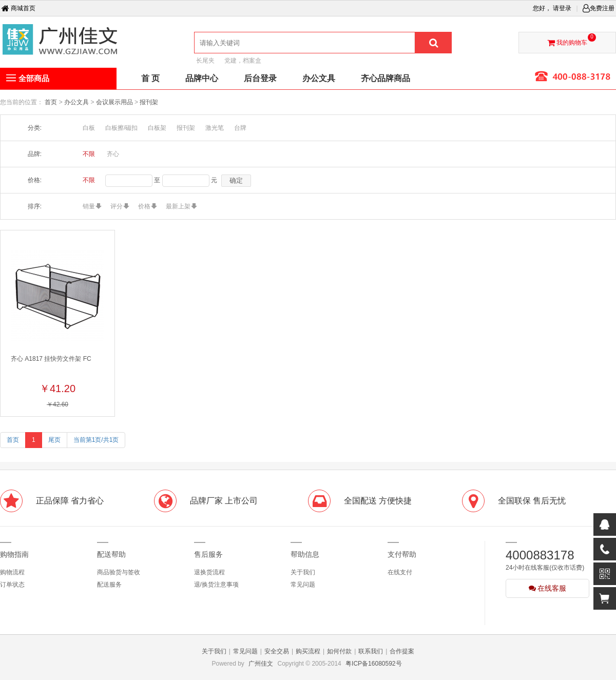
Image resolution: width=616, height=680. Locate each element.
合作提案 (402, 651)
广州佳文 (261, 664)
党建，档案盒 (243, 61)
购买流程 (308, 651)
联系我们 (371, 651)
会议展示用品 (115, 102)
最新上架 (178, 206)
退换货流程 (209, 572)
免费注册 (599, 8)
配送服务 (109, 585)
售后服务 (208, 554)
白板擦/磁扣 (121, 128)
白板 (89, 128)
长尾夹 (205, 61)
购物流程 (12, 572)
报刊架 (149, 102)
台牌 (240, 128)
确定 (236, 180)
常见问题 (303, 585)
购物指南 (14, 554)
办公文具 (77, 102)
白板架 (157, 128)
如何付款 (339, 651)
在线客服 (548, 588)
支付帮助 (402, 554)
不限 (89, 154)
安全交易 (277, 651)
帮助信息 (305, 554)
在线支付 (400, 572)
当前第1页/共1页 (96, 440)
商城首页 (18, 8)
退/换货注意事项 (216, 585)
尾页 (54, 440)
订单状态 (12, 585)
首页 (51, 102)
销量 (89, 206)
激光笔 (215, 128)
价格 (144, 206)
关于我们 (303, 572)
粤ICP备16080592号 (373, 664)
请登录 (562, 8)
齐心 (113, 154)
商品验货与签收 (119, 572)
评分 (117, 206)
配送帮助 (111, 554)
